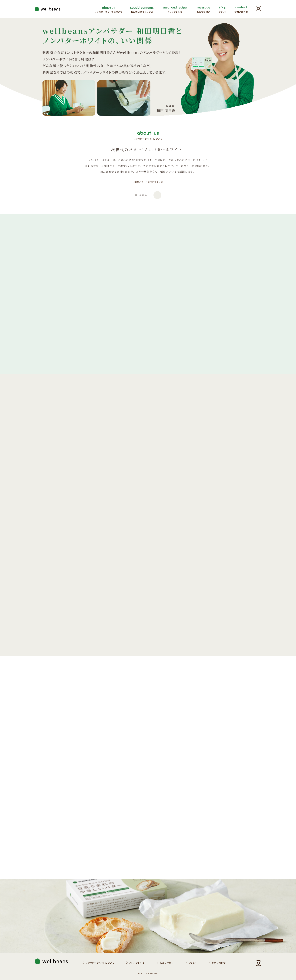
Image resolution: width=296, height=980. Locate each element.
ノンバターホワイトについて (100, 963)
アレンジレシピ (137, 963)
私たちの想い (167, 963)
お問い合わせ (219, 963)
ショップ (193, 963)
